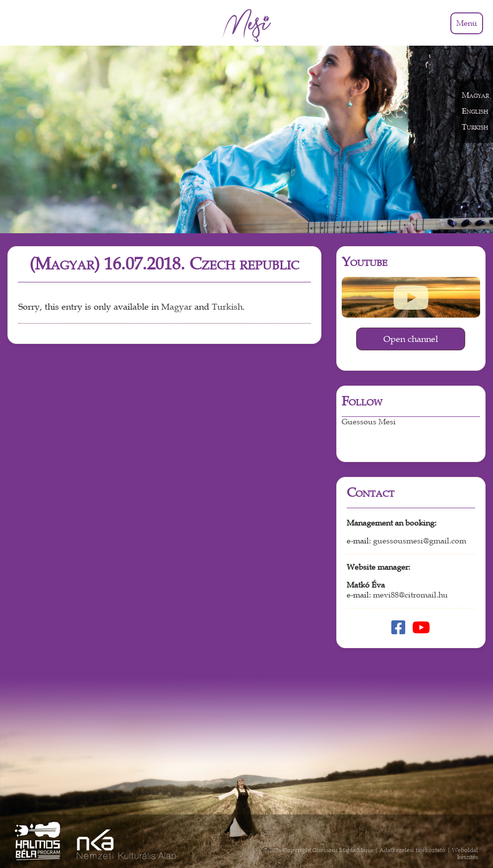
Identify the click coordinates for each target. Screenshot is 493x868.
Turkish (227, 307)
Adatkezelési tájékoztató (412, 850)
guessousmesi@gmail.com (420, 541)
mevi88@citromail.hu (410, 595)
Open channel (411, 339)
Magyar (177, 307)
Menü (467, 23)
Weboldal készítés (465, 854)
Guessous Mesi (369, 422)
